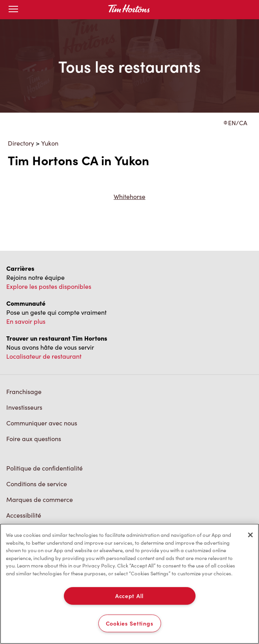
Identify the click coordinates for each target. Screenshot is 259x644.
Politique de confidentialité (44, 468)
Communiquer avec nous (42, 423)
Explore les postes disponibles (49, 286)
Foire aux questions (34, 439)
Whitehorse (129, 196)
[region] (129, 584)
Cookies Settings (130, 623)
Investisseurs (24, 407)
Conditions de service (37, 484)
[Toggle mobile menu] (13, 10)
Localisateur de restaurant (44, 356)
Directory (21, 143)
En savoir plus (26, 321)
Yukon (50, 143)
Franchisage (24, 391)
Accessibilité (24, 515)
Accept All (129, 596)
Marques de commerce (40, 499)
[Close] (250, 535)
